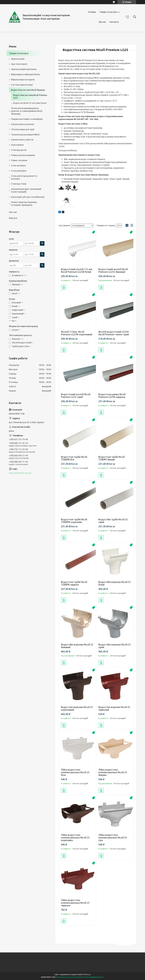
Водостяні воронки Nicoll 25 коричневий (77, 708)
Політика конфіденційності (92, 977)
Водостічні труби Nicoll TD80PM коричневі (74, 521)
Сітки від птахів (19, 184)
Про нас (102, 22)
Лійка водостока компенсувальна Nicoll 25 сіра (113, 838)
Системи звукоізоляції (22, 85)
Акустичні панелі (19, 64)
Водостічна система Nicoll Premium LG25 (30, 97)
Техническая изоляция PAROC (25, 135)
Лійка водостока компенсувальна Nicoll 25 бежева (113, 772)
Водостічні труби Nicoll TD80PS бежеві (111, 458)
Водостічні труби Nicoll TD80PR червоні (74, 583)
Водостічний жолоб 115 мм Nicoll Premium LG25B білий (77, 271)
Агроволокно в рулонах (23, 124)
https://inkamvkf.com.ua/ (20, 473)
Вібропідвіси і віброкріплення (25, 74)
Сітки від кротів (19, 150)
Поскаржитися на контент (68, 977)
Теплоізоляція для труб (23, 129)
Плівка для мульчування (23, 155)
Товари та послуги (108, 12)
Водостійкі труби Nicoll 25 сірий (113, 521)
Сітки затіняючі (18, 166)
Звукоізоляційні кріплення (24, 69)
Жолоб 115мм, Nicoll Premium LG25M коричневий (77, 333)
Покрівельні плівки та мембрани (27, 119)
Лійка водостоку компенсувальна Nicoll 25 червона (75, 903)
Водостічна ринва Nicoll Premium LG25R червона (112, 396)
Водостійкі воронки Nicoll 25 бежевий (77, 646)
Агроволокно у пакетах (22, 140)
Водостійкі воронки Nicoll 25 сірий (115, 646)
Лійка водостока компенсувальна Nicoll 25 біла (75, 772)
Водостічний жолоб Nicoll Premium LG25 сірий (76, 396)
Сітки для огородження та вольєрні (24, 177)
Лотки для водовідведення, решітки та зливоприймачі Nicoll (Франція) (27, 111)
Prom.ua (87, 974)
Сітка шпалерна (19, 171)
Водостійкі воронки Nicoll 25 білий (115, 583)
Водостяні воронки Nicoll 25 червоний (114, 708)
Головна (92, 12)
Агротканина (17, 145)
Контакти (114, 22)
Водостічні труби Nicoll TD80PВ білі (74, 458)
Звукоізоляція (18, 59)
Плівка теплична (19, 160)
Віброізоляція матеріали (23, 80)
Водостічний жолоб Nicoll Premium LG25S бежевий (113, 271)
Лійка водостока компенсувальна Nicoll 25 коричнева (75, 838)
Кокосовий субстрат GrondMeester (28, 197)
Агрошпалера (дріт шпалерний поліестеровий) (26, 190)
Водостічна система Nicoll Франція (28, 90)
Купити (64, 287)
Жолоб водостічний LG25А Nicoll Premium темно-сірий (114, 333)
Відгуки (13, 218)
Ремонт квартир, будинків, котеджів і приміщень (24, 204)
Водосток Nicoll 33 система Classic (30, 103)
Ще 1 (14, 321)
